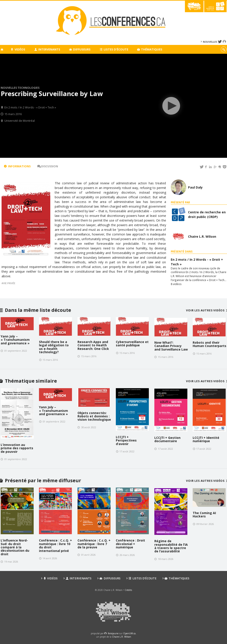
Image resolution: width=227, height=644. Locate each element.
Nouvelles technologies (20, 88)
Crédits (128, 590)
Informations (17, 166)
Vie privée (9, 283)
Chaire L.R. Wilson (122, 637)
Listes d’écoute (114, 49)
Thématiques (150, 49)
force (113, 633)
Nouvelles (210, 42)
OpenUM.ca (129, 633)
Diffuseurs (80, 49)
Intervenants (47, 49)
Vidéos (18, 49)
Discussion (48, 166)
